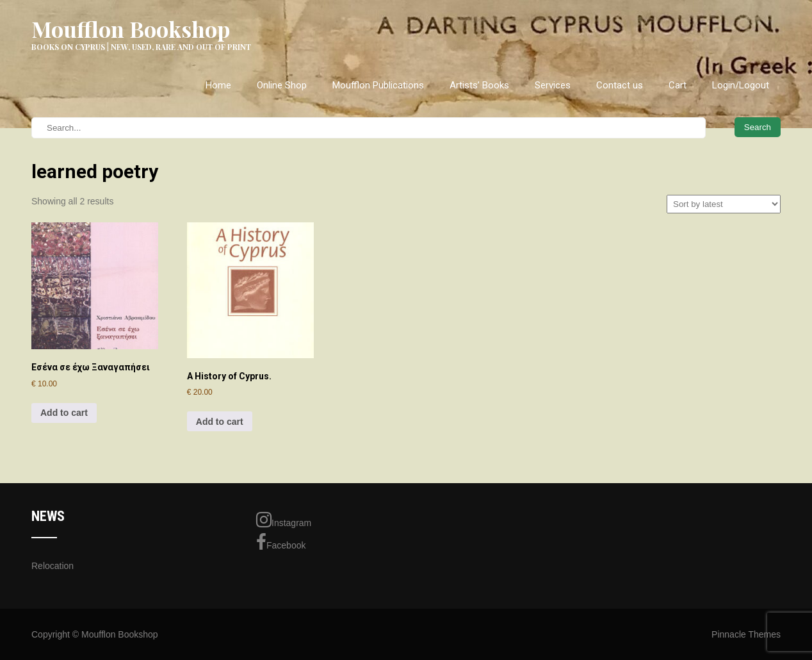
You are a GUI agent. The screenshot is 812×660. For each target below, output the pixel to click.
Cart (678, 85)
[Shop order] (724, 204)
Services (553, 85)
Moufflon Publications (378, 85)
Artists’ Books (479, 85)
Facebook (281, 542)
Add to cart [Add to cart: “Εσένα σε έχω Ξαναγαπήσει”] (64, 413)
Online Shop (282, 85)
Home (218, 85)
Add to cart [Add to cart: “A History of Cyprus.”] (220, 422)
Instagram (284, 520)
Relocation (53, 566)
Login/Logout (741, 85)
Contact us (620, 85)
